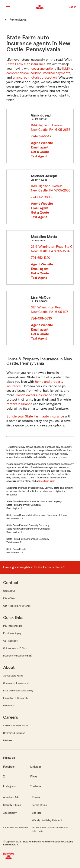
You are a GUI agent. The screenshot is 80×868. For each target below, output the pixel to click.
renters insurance (19, 404)
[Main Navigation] (8, 6)
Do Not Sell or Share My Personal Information (50, 829)
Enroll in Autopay (12, 633)
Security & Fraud (12, 805)
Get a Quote (40, 152)
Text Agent (39, 156)
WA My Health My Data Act (47, 820)
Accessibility (10, 813)
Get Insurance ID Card (15, 648)
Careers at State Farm (15, 725)
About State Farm (13, 676)
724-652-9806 (41, 197)
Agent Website (42, 143)
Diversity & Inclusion (14, 733)
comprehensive (18, 73)
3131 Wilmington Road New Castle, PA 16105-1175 (50, 310)
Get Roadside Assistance (17, 606)
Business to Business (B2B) (18, 656)
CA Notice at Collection (15, 828)
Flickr (34, 777)
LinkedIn (36, 767)
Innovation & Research (15, 698)
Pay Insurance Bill (13, 626)
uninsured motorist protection (35, 78)
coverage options (44, 69)
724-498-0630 (41, 318)
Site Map (37, 813)
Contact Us (9, 591)
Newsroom (9, 705)
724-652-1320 (41, 258)
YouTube (36, 786)
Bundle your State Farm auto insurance (35, 416)
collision (36, 73)
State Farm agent (47, 481)
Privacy (36, 797)
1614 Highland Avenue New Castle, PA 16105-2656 (51, 127)
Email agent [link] (40, 147)
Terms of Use (39, 805)
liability (67, 69)
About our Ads (11, 797)
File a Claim (9, 598)
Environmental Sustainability (18, 691)
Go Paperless (10, 641)
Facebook (9, 767)
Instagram (10, 786)
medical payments (57, 73)
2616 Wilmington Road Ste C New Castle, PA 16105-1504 (52, 249)
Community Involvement (16, 683)
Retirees (8, 740)
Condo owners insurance (34, 395)
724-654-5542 (41, 136)
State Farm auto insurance (26, 64)
